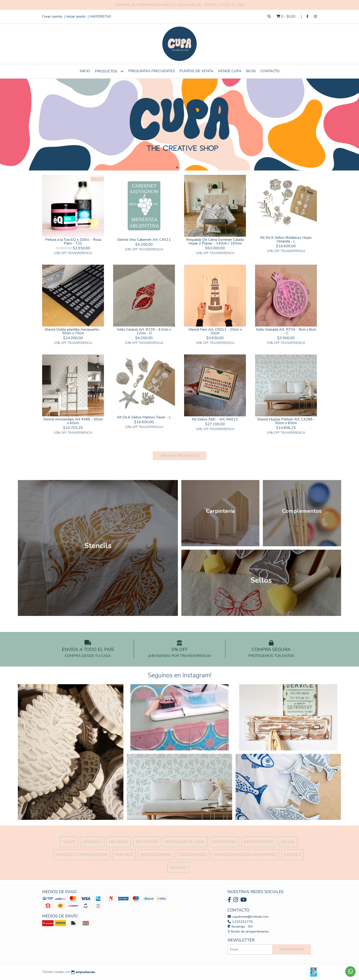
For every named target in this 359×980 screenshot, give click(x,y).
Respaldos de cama (185, 842)
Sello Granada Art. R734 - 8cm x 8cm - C (286, 331)
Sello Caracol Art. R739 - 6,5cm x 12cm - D (144, 331)
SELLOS (288, 842)
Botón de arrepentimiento (248, 931)
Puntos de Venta (196, 71)
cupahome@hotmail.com (248, 917)
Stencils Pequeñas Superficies (245, 855)
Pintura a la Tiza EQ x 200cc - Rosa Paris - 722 (73, 242)
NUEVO (69, 842)
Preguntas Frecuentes (152, 71)
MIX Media (119, 842)
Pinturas (124, 855)
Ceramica (92, 842)
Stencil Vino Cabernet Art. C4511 (144, 240)
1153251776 (240, 922)
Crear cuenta (52, 16)
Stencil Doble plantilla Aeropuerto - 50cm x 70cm (73, 331)
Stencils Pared (156, 855)
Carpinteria (224, 842)
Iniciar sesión (76, 16)
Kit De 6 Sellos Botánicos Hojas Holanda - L (286, 239)
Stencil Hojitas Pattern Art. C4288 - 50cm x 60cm (286, 421)
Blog (251, 71)
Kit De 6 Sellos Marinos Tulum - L (144, 417)
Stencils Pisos (193, 855)
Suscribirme (292, 949)
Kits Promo (147, 842)
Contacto (270, 71)
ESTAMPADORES (259, 842)
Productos (109, 71)
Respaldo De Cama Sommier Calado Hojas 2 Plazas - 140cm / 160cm (215, 242)
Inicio (85, 71)
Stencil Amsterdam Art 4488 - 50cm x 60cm (73, 421)
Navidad (178, 867)
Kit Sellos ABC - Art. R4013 (215, 419)
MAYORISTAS (100, 16)
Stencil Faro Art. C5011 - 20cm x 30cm (215, 331)
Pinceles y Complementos (82, 855)
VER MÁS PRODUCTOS (179, 456)
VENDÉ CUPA (230, 71)
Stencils (292, 855)
